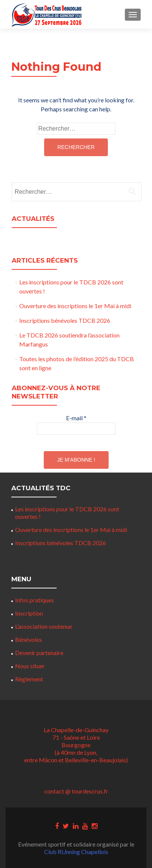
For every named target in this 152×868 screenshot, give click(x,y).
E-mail (76, 418)
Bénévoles (28, 639)
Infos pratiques (35, 600)
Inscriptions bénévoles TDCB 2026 (65, 320)
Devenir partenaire (39, 653)
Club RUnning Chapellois (76, 852)
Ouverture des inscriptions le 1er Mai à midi (75, 306)
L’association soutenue (44, 626)
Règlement (29, 679)
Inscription (29, 613)
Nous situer (30, 666)
